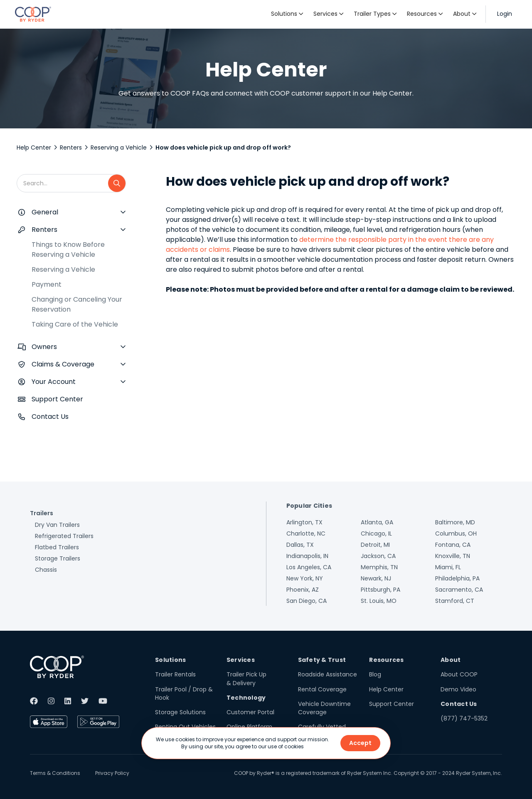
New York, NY (305, 578)
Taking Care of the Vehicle (75, 324)
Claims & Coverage (63, 364)
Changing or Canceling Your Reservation (77, 304)
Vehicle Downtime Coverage (324, 708)
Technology (246, 698)
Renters (71, 148)
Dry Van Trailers (57, 525)
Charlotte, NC (306, 533)
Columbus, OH (456, 533)
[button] (287, 14)
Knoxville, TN (453, 556)
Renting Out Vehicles (185, 727)
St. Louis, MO (379, 601)
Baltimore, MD (455, 522)
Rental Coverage (322, 689)
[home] (33, 14)
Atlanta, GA (377, 522)
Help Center (34, 148)
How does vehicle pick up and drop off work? (223, 148)
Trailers (42, 513)
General (45, 212)
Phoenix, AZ (303, 590)
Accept (360, 743)
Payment (47, 284)
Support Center (57, 399)
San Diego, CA (307, 601)
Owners (44, 347)
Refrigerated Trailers (64, 536)
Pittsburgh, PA (381, 590)
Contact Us (50, 417)
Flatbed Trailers (57, 547)
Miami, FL (448, 567)
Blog (375, 674)
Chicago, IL (376, 533)
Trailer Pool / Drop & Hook (184, 693)
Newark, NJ (376, 578)
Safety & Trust (322, 660)
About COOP (459, 674)
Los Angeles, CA (309, 567)
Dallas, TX (300, 545)
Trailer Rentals (175, 674)
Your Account (54, 382)
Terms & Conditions (55, 773)
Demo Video (458, 689)
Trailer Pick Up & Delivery (246, 679)
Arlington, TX (304, 522)
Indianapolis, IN (307, 556)
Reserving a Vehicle (119, 148)
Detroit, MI (375, 545)
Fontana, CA (453, 545)
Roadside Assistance (328, 674)
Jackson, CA (378, 556)
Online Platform (249, 727)
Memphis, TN (379, 567)
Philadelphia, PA (457, 578)
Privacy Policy (112, 773)
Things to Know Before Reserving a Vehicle (68, 250)
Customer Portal (250, 712)
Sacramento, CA (459, 590)
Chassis (46, 570)
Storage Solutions (180, 712)
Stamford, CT (455, 601)
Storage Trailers (58, 558)
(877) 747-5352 (464, 718)
